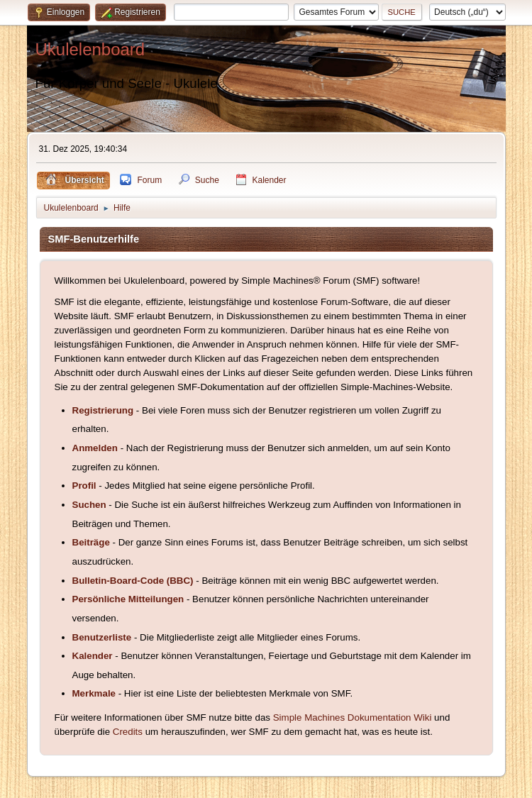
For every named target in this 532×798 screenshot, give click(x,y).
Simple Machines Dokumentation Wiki (353, 717)
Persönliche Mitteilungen (128, 599)
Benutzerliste (102, 637)
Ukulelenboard (90, 49)
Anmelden (95, 448)
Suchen (89, 505)
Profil (84, 486)
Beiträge (91, 542)
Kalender (93, 656)
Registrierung (103, 410)
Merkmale (94, 693)
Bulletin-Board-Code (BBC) (133, 581)
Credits (128, 732)
